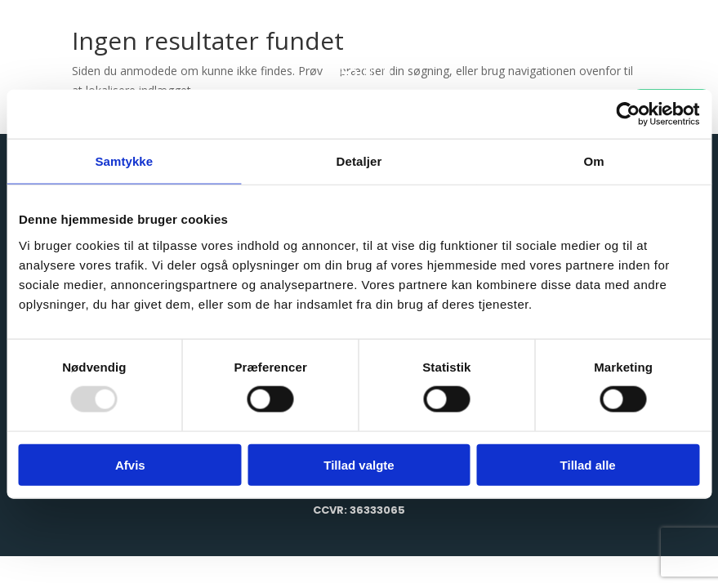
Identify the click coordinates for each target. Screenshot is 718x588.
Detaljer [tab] (359, 161)
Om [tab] (594, 161)
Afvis (130, 464)
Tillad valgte (359, 464)
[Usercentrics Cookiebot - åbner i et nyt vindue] (628, 114)
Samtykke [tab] (124, 161)
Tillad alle (588, 464)
